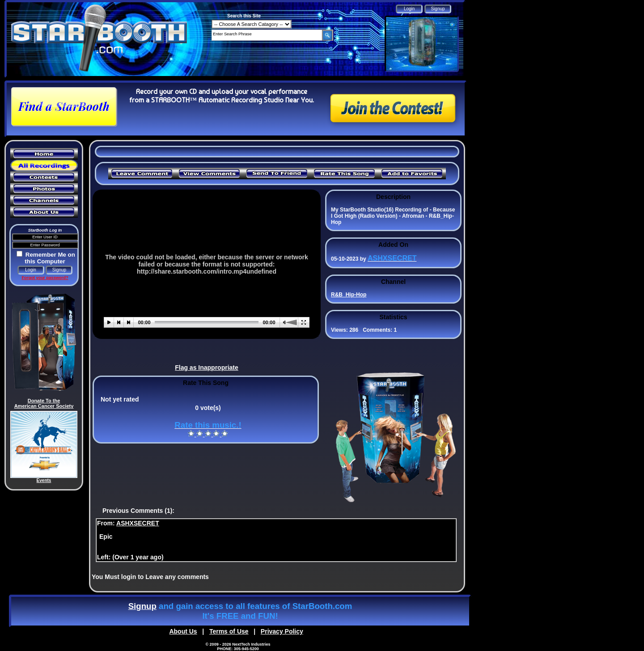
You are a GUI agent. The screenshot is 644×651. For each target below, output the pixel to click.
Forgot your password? (45, 278)
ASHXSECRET (138, 523)
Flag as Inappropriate (207, 368)
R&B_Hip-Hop (349, 295)
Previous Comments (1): (138, 511)
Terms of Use (229, 631)
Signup (142, 606)
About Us (183, 631)
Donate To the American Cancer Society (44, 403)
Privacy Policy (282, 631)
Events (44, 480)
